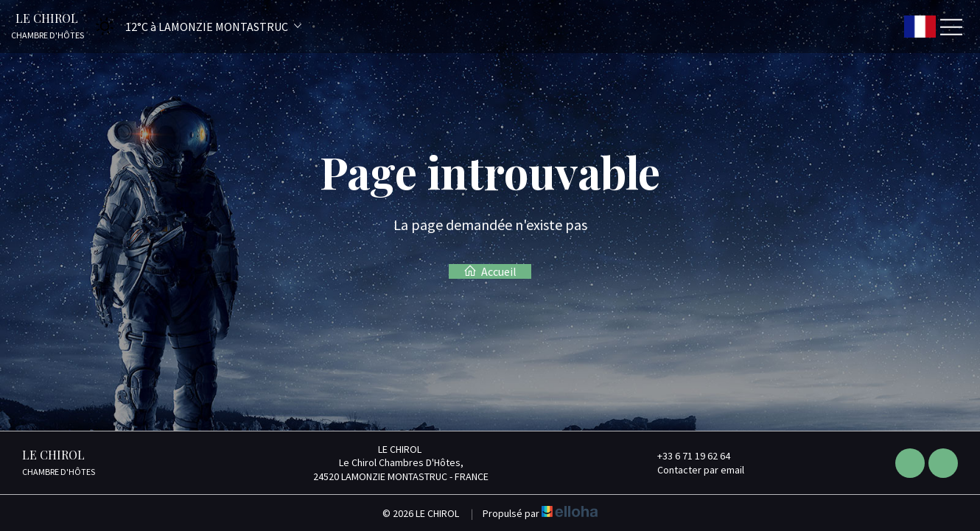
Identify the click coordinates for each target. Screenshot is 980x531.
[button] (194, 26)
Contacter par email (692, 470)
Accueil (490, 271)
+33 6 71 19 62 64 (685, 456)
